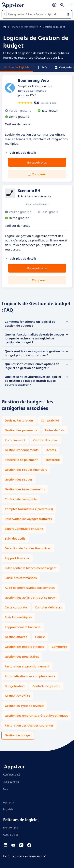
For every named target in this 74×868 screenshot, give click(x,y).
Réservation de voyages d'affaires (28, 519)
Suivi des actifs (15, 538)
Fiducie (40, 637)
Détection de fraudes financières (28, 548)
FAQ (42, 67)
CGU (6, 789)
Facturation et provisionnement (27, 666)
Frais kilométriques (18, 617)
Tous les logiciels (17, 67)
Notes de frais (55, 430)
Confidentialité (12, 775)
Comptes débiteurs (48, 607)
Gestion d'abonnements (22, 450)
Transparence (11, 782)
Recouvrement (15, 440)
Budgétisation (15, 686)
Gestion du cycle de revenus (24, 706)
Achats (51, 450)
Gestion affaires (16, 637)
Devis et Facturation (19, 420)
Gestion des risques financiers (26, 470)
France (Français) (32, 856)
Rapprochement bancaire (23, 627)
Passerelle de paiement (21, 460)
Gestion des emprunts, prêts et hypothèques (36, 715)
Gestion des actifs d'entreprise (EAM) (31, 597)
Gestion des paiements (21, 430)
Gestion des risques (19, 479)
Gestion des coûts (17, 696)
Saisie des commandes (21, 578)
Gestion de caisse (46, 440)
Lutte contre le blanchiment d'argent (31, 568)
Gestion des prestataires (22, 656)
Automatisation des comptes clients (30, 676)
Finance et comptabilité (24, 27)
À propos (8, 802)
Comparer (39, 174)
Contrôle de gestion (46, 686)
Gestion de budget (18, 735)
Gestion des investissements (25, 489)
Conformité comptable (21, 499)
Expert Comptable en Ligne (24, 529)
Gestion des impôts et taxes (24, 647)
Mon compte (11, 827)
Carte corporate (16, 607)
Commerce (59, 647)
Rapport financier (17, 558)
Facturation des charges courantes (29, 725)
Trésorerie (53, 460)
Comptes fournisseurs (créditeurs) (29, 509)
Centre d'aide (11, 835)
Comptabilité (50, 420)
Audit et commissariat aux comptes (30, 588)
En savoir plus (37, 162)
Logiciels (8, 809)
